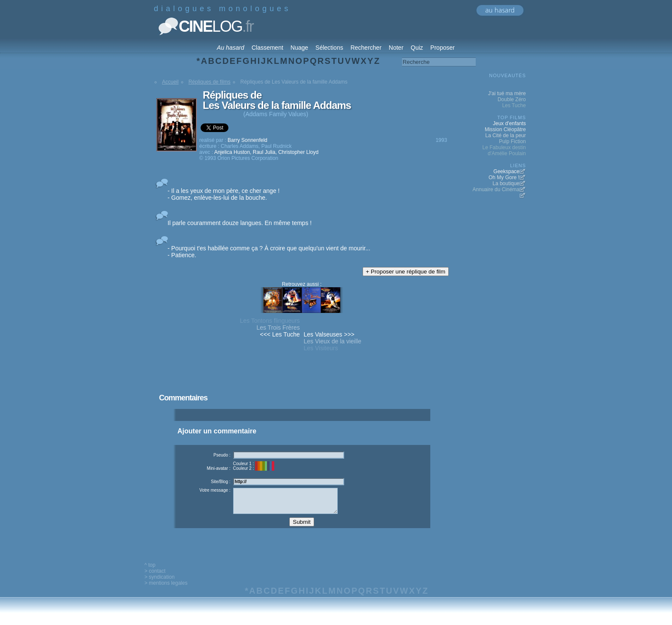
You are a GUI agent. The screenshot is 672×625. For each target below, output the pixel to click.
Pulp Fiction (512, 141)
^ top (150, 571)
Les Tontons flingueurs (270, 321)
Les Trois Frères (278, 328)
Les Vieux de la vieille (333, 341)
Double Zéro (512, 99)
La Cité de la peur (505, 135)
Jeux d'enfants (509, 123)
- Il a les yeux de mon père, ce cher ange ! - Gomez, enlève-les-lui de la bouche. (223, 194)
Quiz (417, 48)
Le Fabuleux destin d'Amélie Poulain (504, 150)
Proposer (442, 48)
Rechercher (366, 48)
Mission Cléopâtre (505, 129)
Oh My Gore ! (504, 177)
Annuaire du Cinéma (496, 189)
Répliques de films (210, 82)
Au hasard (231, 48)
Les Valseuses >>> (329, 334)
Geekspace (506, 171)
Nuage (299, 48)
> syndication (159, 583)
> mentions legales (166, 589)
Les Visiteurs (321, 348)
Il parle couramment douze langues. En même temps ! (240, 223)
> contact (155, 577)
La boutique (506, 183)
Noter (396, 48)
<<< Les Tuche (280, 334)
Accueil (170, 82)
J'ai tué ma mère (507, 93)
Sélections (329, 48)
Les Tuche (514, 105)
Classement (267, 48)
